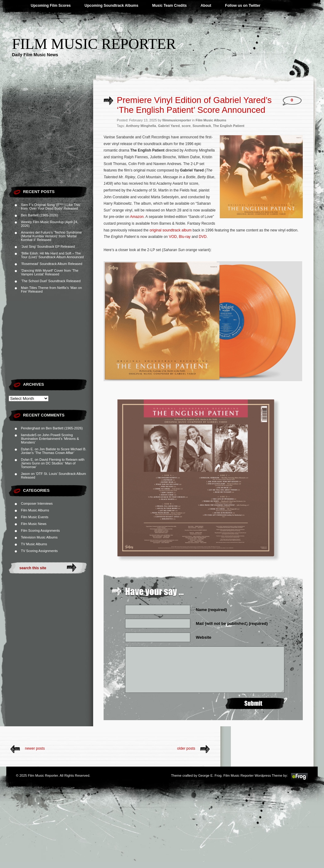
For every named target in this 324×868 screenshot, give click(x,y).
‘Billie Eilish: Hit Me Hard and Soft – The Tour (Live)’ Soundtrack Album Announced (52, 255)
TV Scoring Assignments (39, 551)
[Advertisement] (51, 144)
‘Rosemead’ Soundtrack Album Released (52, 264)
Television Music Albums (39, 537)
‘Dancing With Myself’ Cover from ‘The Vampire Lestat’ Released (50, 272)
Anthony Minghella (141, 126)
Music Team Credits (169, 6)
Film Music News (34, 524)
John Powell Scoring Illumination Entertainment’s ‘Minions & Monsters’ (50, 439)
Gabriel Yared (169, 126)
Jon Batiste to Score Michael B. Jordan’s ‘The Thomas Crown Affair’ (54, 451)
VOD (173, 237)
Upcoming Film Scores (51, 6)
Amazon (137, 217)
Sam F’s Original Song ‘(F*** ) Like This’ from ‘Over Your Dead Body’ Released (51, 207)
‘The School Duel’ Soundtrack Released (51, 281)
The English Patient (229, 126)
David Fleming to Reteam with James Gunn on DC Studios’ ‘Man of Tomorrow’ (53, 463)
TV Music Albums (34, 544)
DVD (203, 237)
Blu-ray (185, 237)
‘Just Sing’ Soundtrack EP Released (48, 247)
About (206, 6)
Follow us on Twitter (243, 6)
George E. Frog (210, 775)
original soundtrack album (170, 230)
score (186, 126)
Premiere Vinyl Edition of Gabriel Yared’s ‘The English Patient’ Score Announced (194, 105)
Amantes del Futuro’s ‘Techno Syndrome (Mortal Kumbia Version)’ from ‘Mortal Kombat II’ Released (51, 236)
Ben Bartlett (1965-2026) (39, 215)
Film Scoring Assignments (40, 531)
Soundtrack (202, 126)
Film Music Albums (35, 510)
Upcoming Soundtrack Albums (111, 6)
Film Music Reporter (94, 44)
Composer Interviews (37, 503)
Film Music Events (35, 517)
